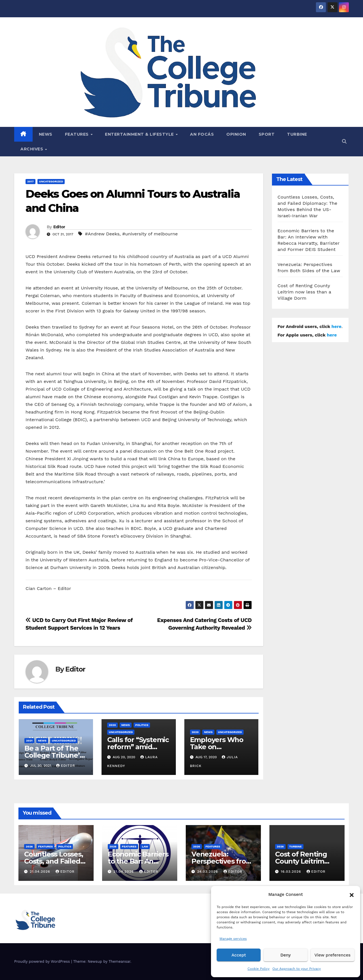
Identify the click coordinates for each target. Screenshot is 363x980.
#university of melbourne (150, 234)
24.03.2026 (208, 872)
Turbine (297, 134)
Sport (267, 134)
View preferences (333, 955)
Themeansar (120, 961)
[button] (352, 894)
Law (145, 846)
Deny (286, 955)
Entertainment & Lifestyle (140, 134)
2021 (29, 741)
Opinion (236, 134)
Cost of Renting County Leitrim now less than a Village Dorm (304, 292)
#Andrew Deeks (102, 234)
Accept (239, 955)
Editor (59, 227)
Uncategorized (51, 181)
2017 (30, 181)
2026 (29, 846)
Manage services (233, 939)
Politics (142, 725)
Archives (32, 149)
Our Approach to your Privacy (296, 969)
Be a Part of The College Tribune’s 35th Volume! (54, 755)
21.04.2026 (41, 872)
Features (78, 134)
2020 (112, 725)
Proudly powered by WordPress (43, 961)
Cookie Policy (259, 969)
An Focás (202, 134)
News (46, 134)
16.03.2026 (292, 872)
